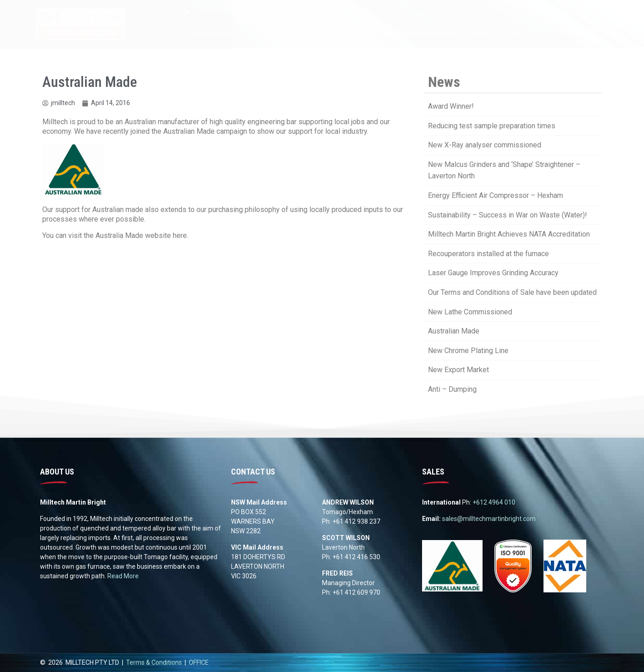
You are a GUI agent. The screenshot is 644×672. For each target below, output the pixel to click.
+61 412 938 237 (356, 521)
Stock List (363, 34)
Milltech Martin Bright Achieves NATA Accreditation (509, 234)
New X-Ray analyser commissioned (485, 145)
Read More (123, 576)
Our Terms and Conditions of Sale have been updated (512, 292)
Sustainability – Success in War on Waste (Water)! (508, 215)
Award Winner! (451, 106)
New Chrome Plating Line (468, 351)
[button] (596, 34)
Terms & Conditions (154, 662)
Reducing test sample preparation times (492, 126)
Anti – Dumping (452, 389)
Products (278, 34)
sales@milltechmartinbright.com (489, 519)
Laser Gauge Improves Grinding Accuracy (493, 273)
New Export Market (458, 370)
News (513, 34)
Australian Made (454, 331)
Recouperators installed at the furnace (488, 254)
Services (322, 34)
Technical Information (423, 34)
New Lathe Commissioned (470, 312)
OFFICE (199, 662)
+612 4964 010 (494, 502)
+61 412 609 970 (356, 592)
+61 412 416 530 (356, 557)
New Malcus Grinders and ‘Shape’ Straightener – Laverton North (504, 170)
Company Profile (218, 34)
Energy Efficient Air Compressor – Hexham (496, 195)
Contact (481, 34)
